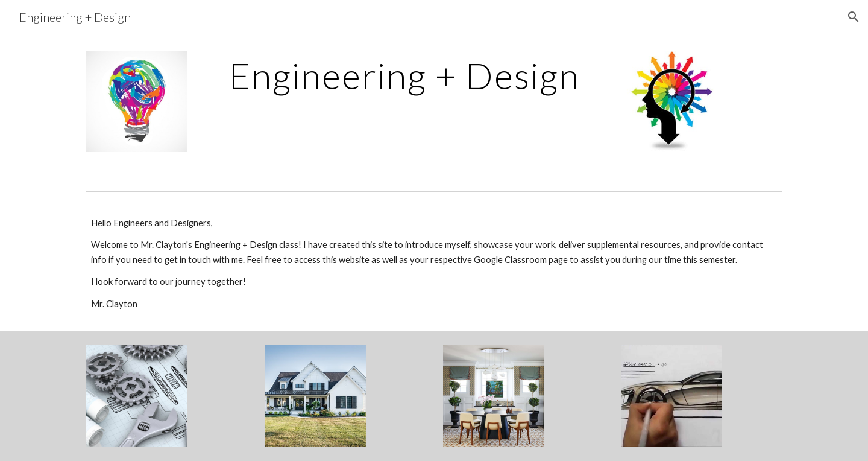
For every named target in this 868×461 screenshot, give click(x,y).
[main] (404, 75)
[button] (854, 17)
